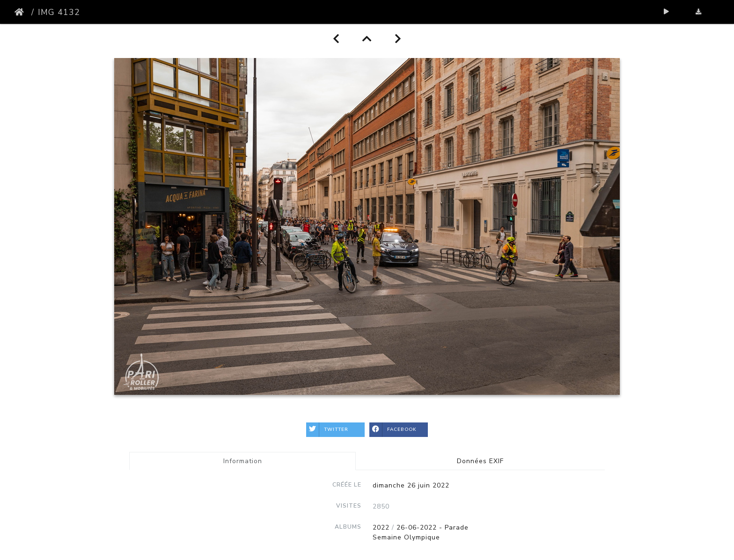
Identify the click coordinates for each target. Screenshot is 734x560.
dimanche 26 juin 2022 (411, 485)
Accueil (21, 12)
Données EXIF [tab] (480, 461)
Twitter (327, 430)
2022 (381, 527)
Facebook (393, 430)
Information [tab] (243, 461)
